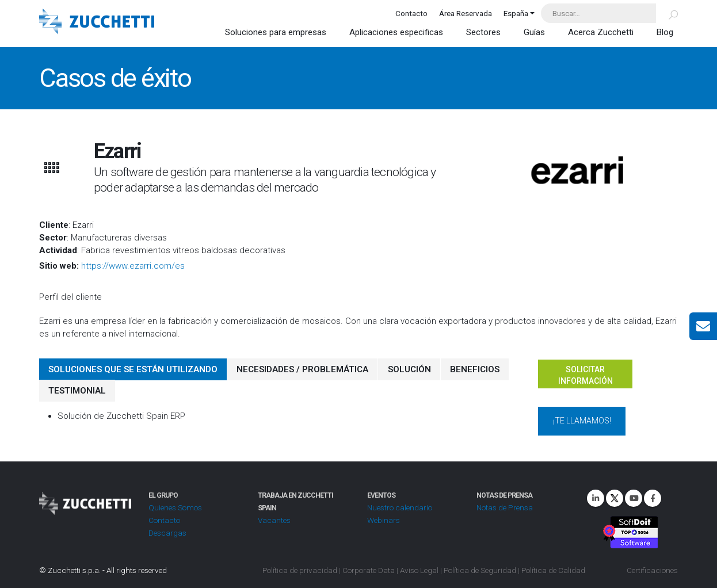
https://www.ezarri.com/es (133, 266)
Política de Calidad (553, 570)
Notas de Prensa (504, 507)
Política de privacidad (300, 570)
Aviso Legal (419, 570)
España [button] (516, 13)
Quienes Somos (175, 507)
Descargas (167, 533)
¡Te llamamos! (582, 421)
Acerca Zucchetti (601, 32)
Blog (665, 32)
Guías (534, 32)
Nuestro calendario (400, 507)
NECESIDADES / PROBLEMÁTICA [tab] (302, 369)
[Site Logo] (97, 23)
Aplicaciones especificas (396, 32)
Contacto (411, 13)
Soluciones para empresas (276, 32)
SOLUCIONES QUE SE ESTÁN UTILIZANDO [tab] (133, 369)
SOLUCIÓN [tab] (409, 369)
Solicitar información (586, 375)
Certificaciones (652, 570)
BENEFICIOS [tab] (474, 369)
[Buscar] (667, 13)
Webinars (384, 520)
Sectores (483, 32)
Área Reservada (466, 13)
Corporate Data (369, 570)
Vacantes (274, 520)
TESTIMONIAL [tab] (77, 391)
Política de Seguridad (480, 570)
